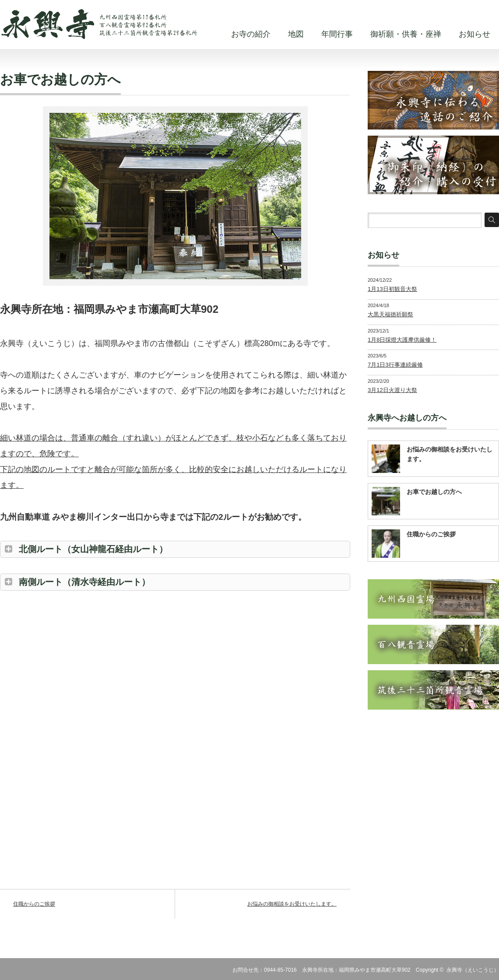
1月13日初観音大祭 (392, 289)
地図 (296, 34)
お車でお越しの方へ (434, 492)
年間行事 (337, 34)
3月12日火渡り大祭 (392, 390)
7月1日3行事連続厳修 (395, 365)
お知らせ (474, 34)
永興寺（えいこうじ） (473, 970)
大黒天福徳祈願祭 (390, 314)
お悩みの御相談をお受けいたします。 (292, 904)
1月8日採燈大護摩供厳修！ (402, 340)
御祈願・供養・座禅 (406, 34)
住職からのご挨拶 (34, 904)
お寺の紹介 (251, 34)
